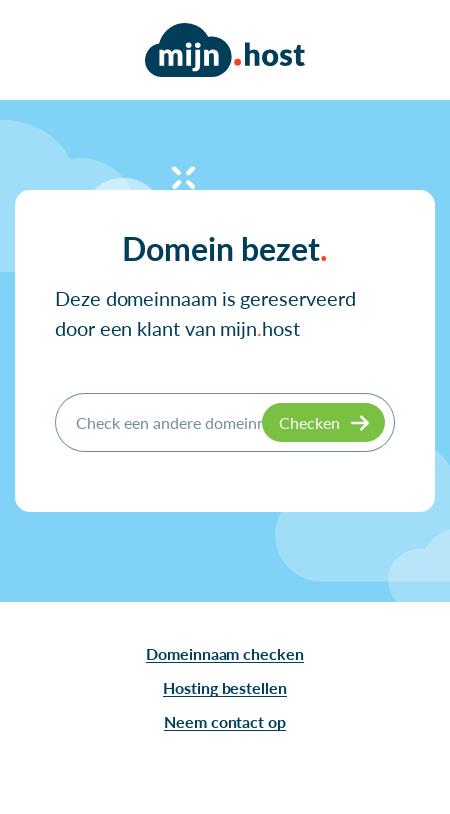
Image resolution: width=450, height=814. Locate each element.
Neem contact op (225, 721)
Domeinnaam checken (225, 653)
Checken (309, 422)
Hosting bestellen (225, 687)
